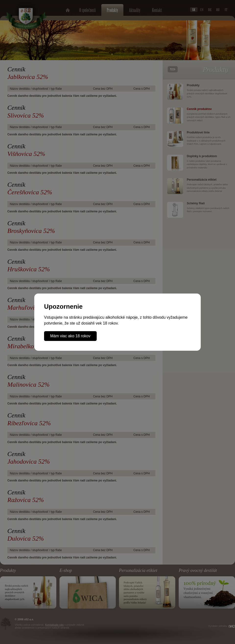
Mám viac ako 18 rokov (70, 336)
